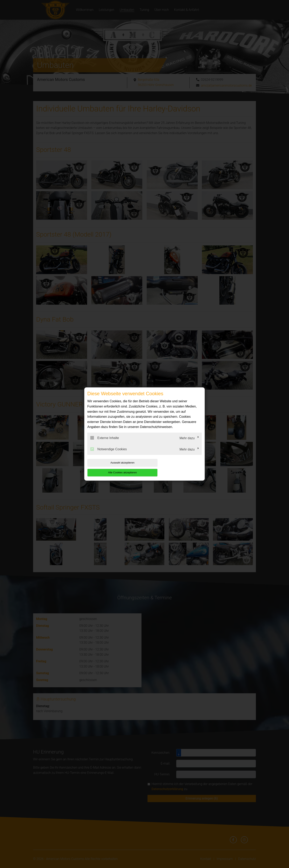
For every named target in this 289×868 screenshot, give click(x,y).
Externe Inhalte (105, 443)
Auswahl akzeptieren (113, 468)
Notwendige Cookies (109, 454)
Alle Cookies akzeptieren (176, 468)
